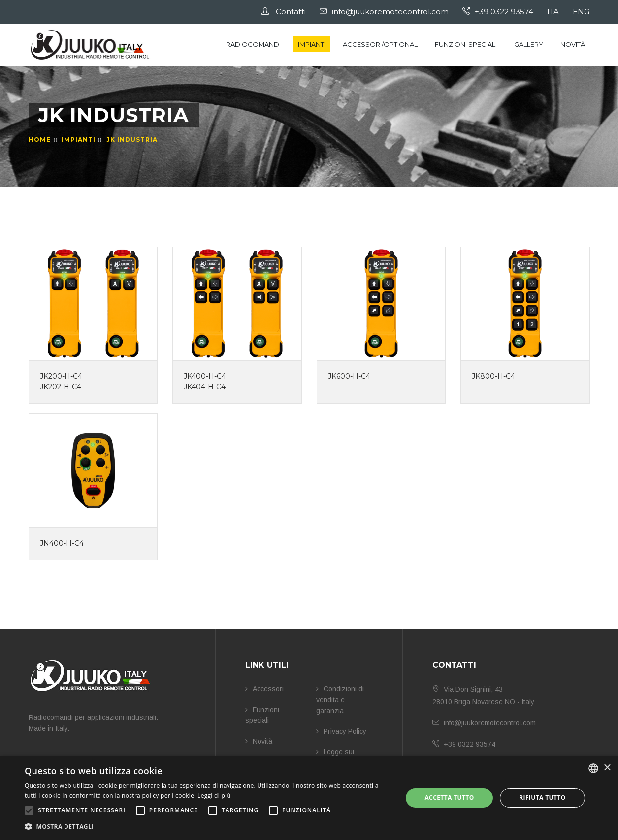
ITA (553, 12)
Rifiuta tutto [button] (542, 797)
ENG (582, 12)
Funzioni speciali (466, 44)
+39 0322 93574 (498, 12)
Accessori (264, 689)
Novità (573, 44)
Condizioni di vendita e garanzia (340, 700)
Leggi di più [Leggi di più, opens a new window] (214, 795)
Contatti (284, 12)
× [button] (607, 768)
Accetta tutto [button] (449, 797)
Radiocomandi (253, 44)
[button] (208, 826)
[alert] (309, 798)
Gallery (529, 44)
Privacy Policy (341, 731)
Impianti (312, 44)
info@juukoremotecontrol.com (385, 12)
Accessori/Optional (380, 44)
